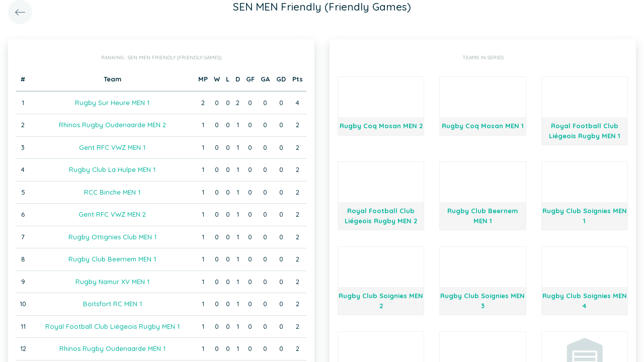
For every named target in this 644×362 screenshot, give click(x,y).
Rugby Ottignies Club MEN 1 (112, 237)
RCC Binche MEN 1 (112, 192)
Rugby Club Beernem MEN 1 (112, 259)
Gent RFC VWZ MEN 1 (112, 147)
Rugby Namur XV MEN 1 (112, 282)
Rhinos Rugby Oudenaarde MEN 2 (112, 125)
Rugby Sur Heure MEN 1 (112, 103)
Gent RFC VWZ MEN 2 (112, 214)
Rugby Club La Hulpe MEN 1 (112, 169)
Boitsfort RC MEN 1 (112, 304)
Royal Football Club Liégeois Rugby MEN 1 (112, 326)
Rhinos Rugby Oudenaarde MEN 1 (112, 348)
